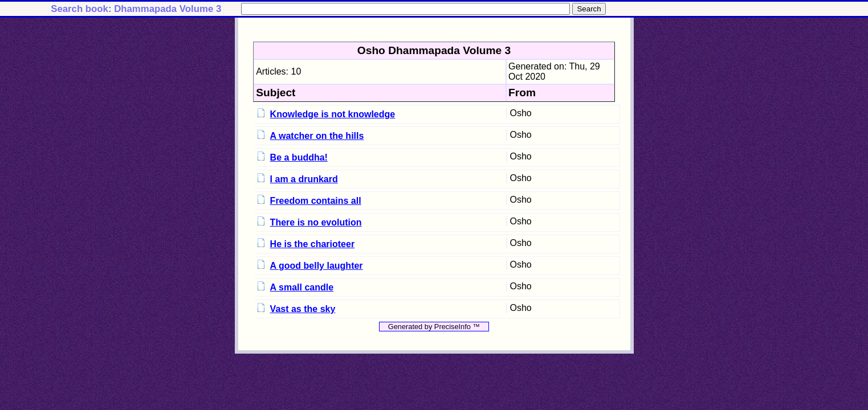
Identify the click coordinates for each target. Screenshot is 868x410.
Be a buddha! (299, 157)
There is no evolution (316, 222)
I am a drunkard (304, 179)
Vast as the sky (303, 309)
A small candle (302, 287)
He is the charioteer (313, 244)
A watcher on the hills (317, 136)
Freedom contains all (316, 201)
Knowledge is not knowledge (333, 114)
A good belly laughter (317, 266)
